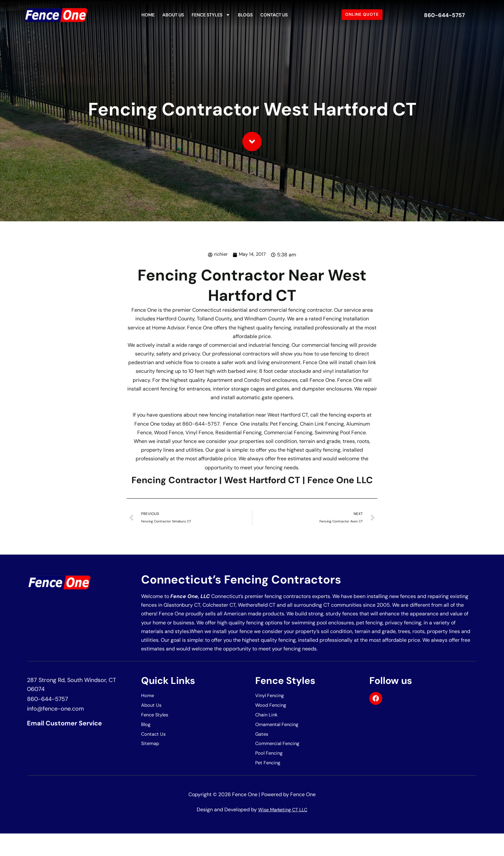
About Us (173, 15)
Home (148, 15)
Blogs (245, 15)
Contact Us (274, 15)
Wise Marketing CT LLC (283, 832)
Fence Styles (211, 15)
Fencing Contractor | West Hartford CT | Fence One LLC (252, 487)
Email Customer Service (72, 741)
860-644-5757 (445, 15)
